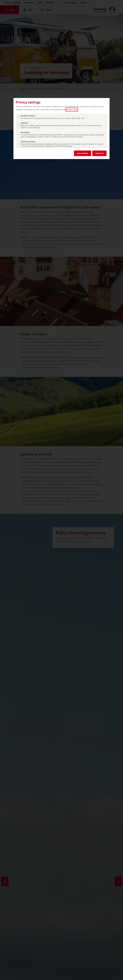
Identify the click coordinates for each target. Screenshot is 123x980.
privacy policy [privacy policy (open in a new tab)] (72, 109)
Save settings (83, 153)
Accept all (99, 153)
